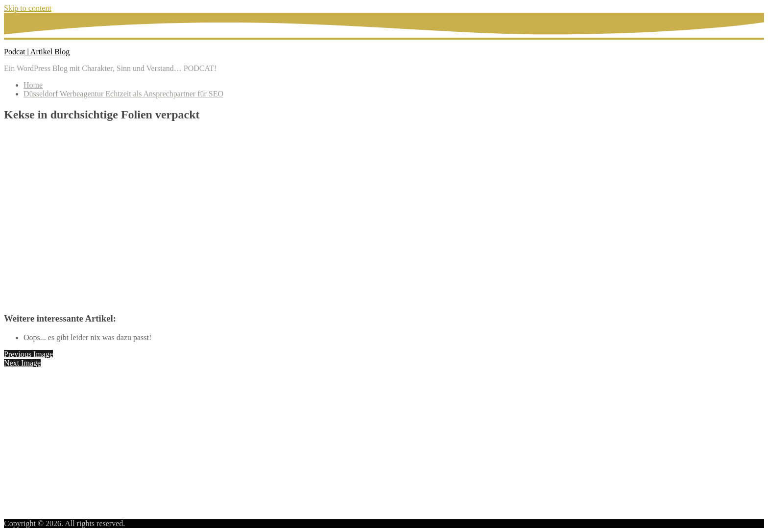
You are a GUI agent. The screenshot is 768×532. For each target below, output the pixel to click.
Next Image (22, 363)
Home (33, 85)
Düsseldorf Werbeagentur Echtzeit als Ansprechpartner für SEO (123, 94)
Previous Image (28, 354)
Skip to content (28, 8)
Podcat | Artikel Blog (37, 52)
